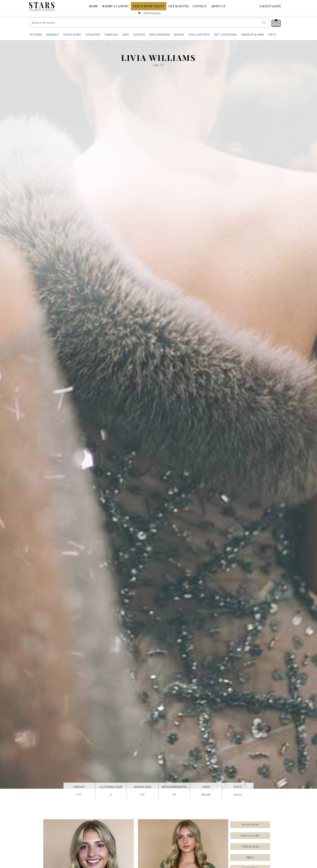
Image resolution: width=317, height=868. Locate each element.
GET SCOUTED (179, 6)
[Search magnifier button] (264, 23)
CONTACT (200, 6)
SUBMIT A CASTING (115, 6)
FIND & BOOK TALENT (149, 6)
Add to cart (250, 836)
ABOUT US (218, 6)
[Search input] (144, 23)
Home (93, 6)
